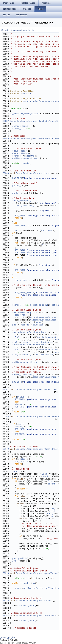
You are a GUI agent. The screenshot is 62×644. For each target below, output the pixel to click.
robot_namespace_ (22, 201)
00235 (6, 601)
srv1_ (15, 342)
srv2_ (15, 355)
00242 (6, 616)
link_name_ (21, 226)
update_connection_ (23, 375)
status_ (17, 129)
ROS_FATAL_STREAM (24, 293)
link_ (15, 231)
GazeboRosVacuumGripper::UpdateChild (37, 449)
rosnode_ (17, 156)
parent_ (17, 186)
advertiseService (43, 342)
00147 (6, 390)
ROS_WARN (20, 400)
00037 (6, 121)
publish (25, 462)
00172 (6, 449)
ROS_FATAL (20, 216)
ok (34, 583)
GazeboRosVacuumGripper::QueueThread (37, 574)
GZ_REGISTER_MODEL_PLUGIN (24, 114)
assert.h (27, 94)
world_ (16, 193)
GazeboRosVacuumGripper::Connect (34, 601)
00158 (6, 417)
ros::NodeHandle (39, 305)
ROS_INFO (17, 178)
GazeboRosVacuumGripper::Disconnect (36, 616)
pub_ (15, 325)
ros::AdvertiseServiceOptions (29, 333)
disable (25, 154)
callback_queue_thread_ (25, 159)
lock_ (15, 472)
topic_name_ (21, 280)
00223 (6, 574)
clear (24, 151)
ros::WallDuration (50, 588)
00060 (6, 174)
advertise (38, 325)
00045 (6, 139)
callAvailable (31, 588)
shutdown (29, 156)
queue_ (16, 151)
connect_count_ (21, 126)
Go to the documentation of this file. (18, 30)
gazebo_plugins (8, 637)
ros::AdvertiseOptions (25, 313)
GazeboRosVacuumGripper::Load (33, 174)
